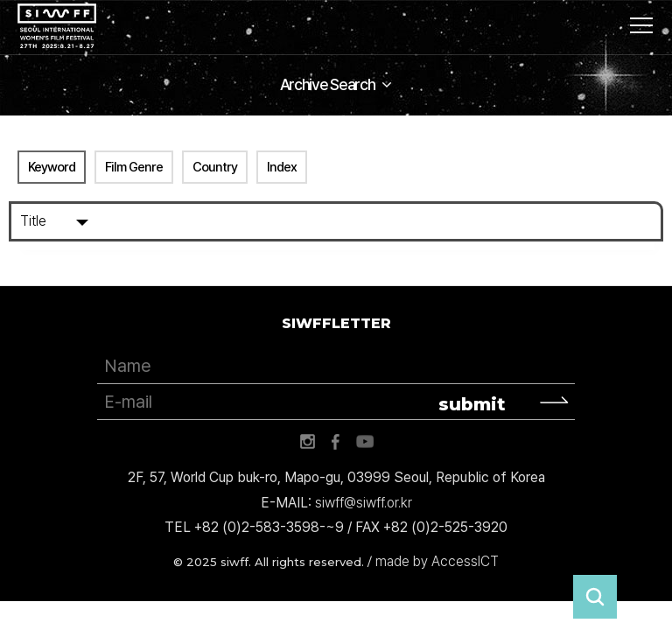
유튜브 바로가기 (365, 442)
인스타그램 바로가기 (307, 442)
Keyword (52, 167)
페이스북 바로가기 (336, 442)
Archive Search (328, 84)
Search (643, 221)
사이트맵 (641, 25)
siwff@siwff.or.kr (364, 503)
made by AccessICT (437, 561)
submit (472, 404)
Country (215, 167)
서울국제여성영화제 (57, 26)
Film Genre (134, 167)
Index (282, 167)
